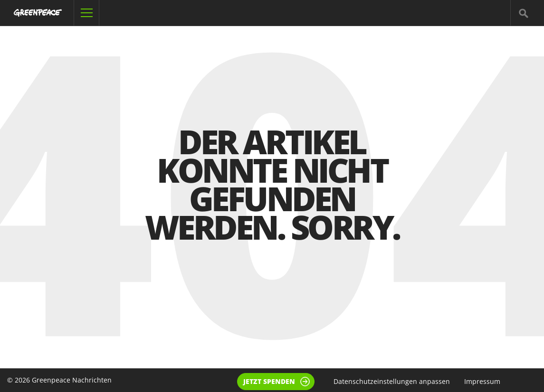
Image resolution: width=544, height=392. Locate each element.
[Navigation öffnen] (86, 13)
